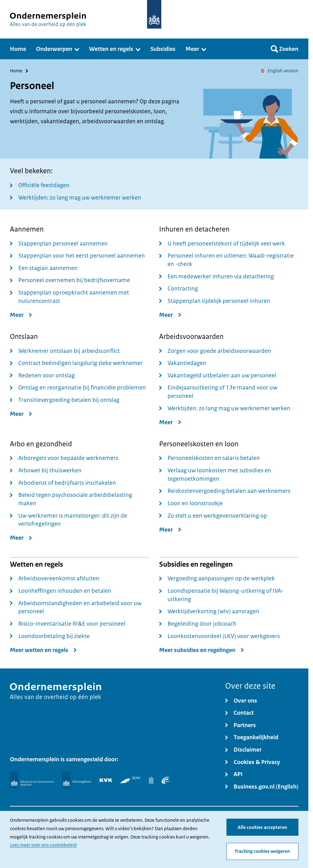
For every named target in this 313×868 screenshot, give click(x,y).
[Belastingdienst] (77, 780)
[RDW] (130, 780)
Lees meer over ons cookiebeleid (43, 845)
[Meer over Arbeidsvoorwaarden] (172, 422)
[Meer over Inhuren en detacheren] (172, 315)
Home (16, 71)
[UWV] (166, 780)
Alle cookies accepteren (262, 827)
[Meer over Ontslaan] (22, 414)
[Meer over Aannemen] (22, 315)
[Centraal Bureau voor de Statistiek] (151, 780)
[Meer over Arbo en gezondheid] (22, 538)
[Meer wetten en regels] (45, 650)
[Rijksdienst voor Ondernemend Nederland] (32, 780)
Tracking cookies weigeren (262, 852)
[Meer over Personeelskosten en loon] (172, 530)
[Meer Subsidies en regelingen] (203, 650)
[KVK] (106, 780)
